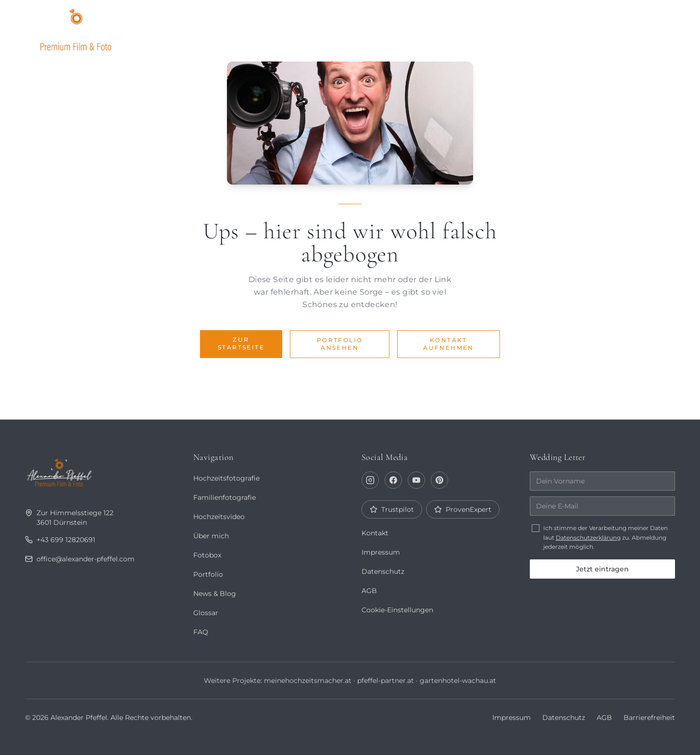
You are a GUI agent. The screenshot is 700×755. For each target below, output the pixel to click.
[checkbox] (536, 528)
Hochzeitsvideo (219, 517)
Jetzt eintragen (602, 569)
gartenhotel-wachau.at (458, 681)
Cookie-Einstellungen (398, 610)
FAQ (200, 632)
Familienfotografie (224, 497)
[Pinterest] (439, 480)
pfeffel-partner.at (385, 681)
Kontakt (649, 27)
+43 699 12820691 (59, 540)
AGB (369, 591)
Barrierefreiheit (650, 718)
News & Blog (214, 594)
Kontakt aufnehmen (449, 344)
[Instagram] (370, 480)
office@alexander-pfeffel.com (80, 559)
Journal (533, 27)
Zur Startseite (241, 343)
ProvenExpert (462, 509)
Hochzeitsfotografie (226, 478)
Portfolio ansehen (340, 344)
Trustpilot (392, 509)
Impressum (381, 552)
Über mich (472, 27)
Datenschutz (383, 571)
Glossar (206, 613)
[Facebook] (393, 480)
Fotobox (592, 27)
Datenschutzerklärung (588, 538)
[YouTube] (416, 480)
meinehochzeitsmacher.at (307, 681)
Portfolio (406, 27)
